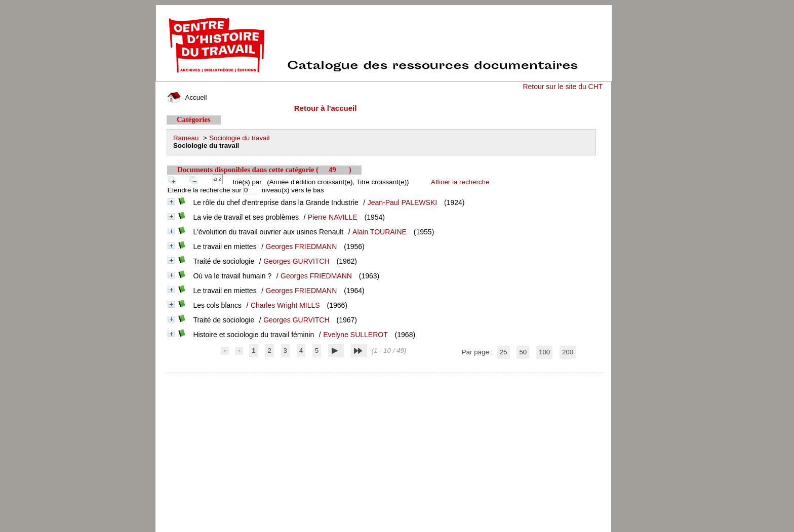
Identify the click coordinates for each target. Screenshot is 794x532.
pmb (385, 379)
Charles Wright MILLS (285, 305)
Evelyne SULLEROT (355, 335)
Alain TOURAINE (380, 232)
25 (504, 352)
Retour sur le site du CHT (563, 87)
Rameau (186, 138)
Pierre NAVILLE (333, 217)
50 (523, 352)
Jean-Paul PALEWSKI (402, 202)
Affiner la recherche (460, 182)
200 (568, 352)
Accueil (187, 97)
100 (544, 352)
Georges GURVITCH (296, 261)
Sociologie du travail (239, 138)
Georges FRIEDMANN (302, 247)
